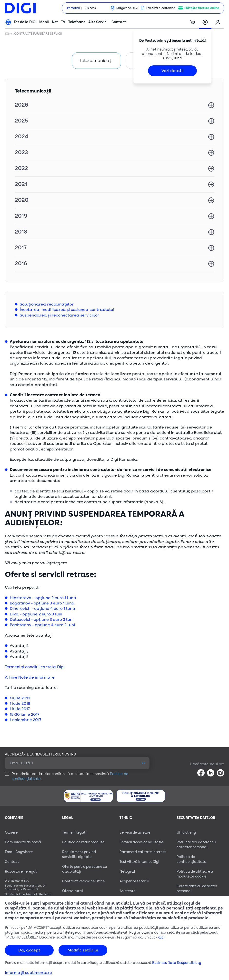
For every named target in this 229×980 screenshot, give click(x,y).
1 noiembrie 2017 (25, 720)
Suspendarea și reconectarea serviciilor (60, 315)
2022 (21, 168)
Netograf (127, 872)
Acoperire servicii (134, 881)
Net (55, 22)
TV (63, 22)
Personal (74, 8)
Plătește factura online (202, 8)
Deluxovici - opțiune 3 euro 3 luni (42, 620)
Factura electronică (161, 8)
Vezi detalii (172, 71)
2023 (21, 153)
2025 (21, 121)
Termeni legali (74, 832)
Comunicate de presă (23, 842)
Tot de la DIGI (25, 22)
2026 (21, 105)
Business (90, 8)
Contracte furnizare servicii (38, 34)
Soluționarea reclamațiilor (47, 304)
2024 (21, 137)
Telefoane (77, 22)
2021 (21, 184)
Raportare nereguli (21, 872)
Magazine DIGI (127, 8)
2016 (21, 264)
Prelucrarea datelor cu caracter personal (196, 845)
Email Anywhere (19, 852)
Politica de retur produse (83, 842)
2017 (21, 248)
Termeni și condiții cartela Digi (35, 667)
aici (161, 937)
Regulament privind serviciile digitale (79, 854)
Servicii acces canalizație (141, 842)
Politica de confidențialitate (191, 859)
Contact (119, 22)
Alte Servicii (98, 22)
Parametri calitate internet (143, 852)
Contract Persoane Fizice (83, 881)
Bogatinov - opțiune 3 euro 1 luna (42, 603)
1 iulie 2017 (20, 709)
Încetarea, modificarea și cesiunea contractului (67, 310)
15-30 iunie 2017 (25, 715)
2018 (21, 232)
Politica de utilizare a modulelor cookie (195, 874)
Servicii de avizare (135, 832)
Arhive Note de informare (30, 677)
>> (143, 763)
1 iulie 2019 (20, 698)
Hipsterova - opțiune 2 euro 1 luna (43, 598)
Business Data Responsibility (177, 963)
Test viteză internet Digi (139, 862)
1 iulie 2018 (20, 704)
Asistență (128, 891)
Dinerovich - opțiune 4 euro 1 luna (43, 609)
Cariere (11, 832)
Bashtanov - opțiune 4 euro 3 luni (42, 625)
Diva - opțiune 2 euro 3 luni (36, 614)
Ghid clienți (186, 832)
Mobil (44, 22)
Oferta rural (73, 891)
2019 (21, 216)
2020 (22, 200)
